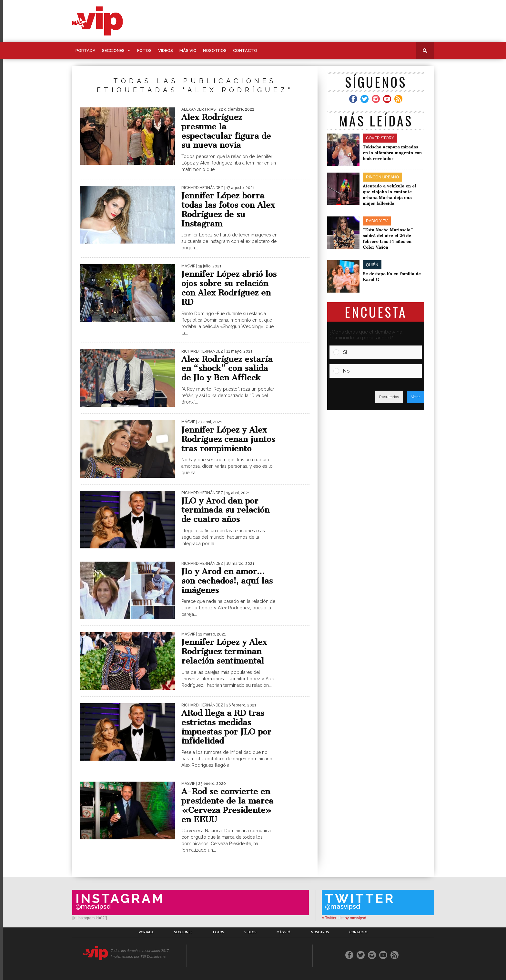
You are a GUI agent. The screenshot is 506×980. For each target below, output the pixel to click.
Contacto (245, 50)
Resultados (389, 397)
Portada (86, 50)
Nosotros (215, 50)
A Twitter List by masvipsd (344, 918)
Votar (415, 397)
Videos (166, 50)
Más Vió (188, 50)
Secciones (113, 50)
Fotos (144, 50)
